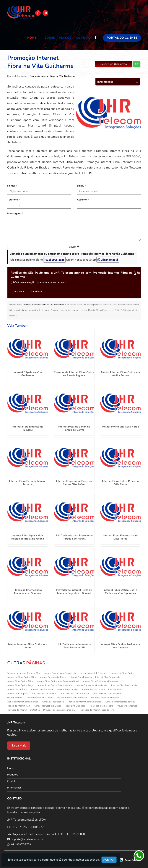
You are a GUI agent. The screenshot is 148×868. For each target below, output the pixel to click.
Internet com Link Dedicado (94, 673)
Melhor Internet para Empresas (72, 698)
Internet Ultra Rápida (17, 694)
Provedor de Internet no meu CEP (60, 710)
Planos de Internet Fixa (53, 702)
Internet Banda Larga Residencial (60, 673)
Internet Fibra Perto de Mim (125, 685)
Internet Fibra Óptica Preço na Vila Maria (120, 483)
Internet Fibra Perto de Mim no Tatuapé (28, 483)
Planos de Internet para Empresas (84, 702)
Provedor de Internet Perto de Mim (97, 710)
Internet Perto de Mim (68, 689)
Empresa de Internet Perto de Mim (24, 673)
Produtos (13, 775)
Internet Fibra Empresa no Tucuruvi (28, 428)
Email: (81, 186)
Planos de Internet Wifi (18, 706)
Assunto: (83, 200)
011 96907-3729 (21, 844)
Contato (83, 38)
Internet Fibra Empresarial (108, 677)
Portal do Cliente (122, 38)
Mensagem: (15, 214)
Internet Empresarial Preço (53, 677)
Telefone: (14, 200)
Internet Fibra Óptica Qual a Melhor (54, 685)
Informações (14, 788)
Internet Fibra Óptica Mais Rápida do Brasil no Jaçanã (28, 537)
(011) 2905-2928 (54, 260)
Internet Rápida (116, 689)
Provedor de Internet (127, 706)
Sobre (50, 38)
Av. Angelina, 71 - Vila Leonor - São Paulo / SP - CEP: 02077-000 (46, 834)
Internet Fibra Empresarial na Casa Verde (121, 537)
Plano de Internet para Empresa (22, 702)
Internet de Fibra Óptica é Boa (22, 677)
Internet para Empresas (42, 689)
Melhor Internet (14, 698)
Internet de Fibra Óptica (122, 673)
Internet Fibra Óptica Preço (20, 685)
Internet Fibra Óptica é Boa (20, 681)
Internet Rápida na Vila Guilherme (28, 374)
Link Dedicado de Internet (44, 694)
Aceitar (109, 860)
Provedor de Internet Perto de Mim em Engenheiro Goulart (74, 592)
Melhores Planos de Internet (105, 698)
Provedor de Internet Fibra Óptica (23, 710)
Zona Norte (19, 292)
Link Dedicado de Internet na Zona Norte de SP (74, 646)
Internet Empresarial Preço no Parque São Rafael (74, 483)
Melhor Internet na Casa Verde (120, 427)
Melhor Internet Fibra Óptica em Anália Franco (120, 374)
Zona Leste (36, 292)
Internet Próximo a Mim (93, 689)
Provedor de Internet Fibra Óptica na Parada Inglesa (74, 374)
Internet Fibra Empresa (81, 677)
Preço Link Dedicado (75, 706)
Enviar (74, 247)
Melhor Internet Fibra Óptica (40, 698)
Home (32, 38)
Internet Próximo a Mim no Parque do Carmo (74, 428)
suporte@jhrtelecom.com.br (27, 839)
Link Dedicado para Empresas (75, 694)
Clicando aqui (108, 260)
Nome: (12, 186)
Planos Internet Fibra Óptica (47, 706)
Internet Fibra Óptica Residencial (92, 685)
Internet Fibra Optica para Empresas (100, 681)
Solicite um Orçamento (114, 64)
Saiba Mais (19, 746)
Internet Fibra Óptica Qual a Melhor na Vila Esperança (120, 592)
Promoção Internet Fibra (101, 706)
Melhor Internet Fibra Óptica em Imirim (28, 646)
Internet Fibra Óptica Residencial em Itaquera (121, 646)
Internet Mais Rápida (17, 689)
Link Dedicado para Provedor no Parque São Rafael (74, 537)
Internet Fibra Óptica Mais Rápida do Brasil (58, 681)
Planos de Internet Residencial (120, 702)
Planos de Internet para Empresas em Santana (28, 592)
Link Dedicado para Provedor (107, 694)
